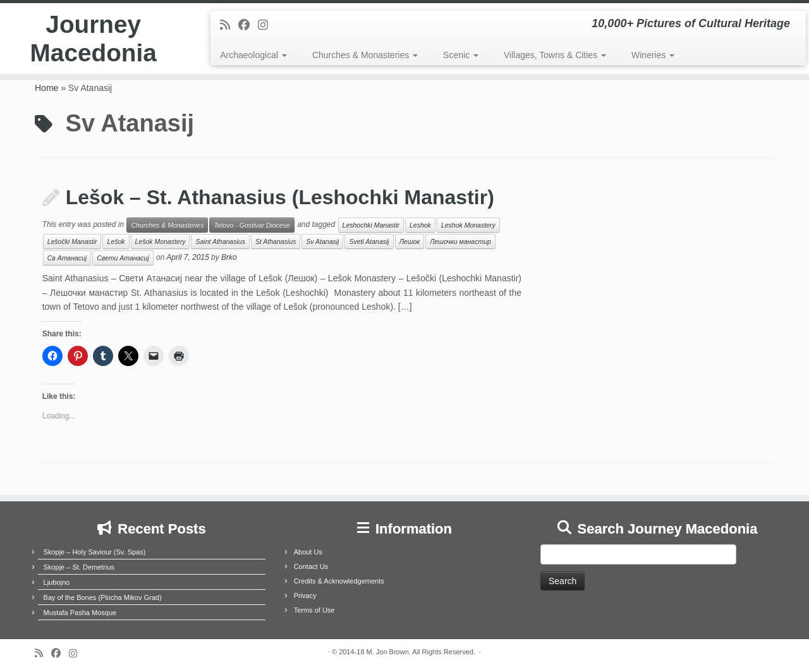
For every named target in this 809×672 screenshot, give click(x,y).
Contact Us (311, 566)
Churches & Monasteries (365, 55)
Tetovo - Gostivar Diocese (252, 225)
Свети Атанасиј (123, 258)
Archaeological (253, 55)
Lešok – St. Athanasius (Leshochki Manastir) (280, 197)
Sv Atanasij (322, 241)
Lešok (116, 241)
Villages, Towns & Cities (555, 55)
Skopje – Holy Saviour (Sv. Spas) (95, 552)
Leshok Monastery (468, 225)
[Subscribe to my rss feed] (229, 25)
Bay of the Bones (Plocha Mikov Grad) (103, 597)
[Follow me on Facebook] (248, 25)
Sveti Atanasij (369, 241)
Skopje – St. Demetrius (79, 567)
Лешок (410, 241)
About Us (308, 552)
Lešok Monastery (161, 241)
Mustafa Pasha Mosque (80, 613)
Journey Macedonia (93, 40)
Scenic (461, 55)
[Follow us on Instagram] (267, 25)
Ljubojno (57, 582)
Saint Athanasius (220, 241)
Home (46, 88)
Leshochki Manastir (371, 225)
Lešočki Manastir (72, 241)
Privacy (305, 596)
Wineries (653, 55)
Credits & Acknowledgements (339, 581)
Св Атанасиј (67, 258)
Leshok (420, 225)
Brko (229, 258)
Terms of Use (314, 610)
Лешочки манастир (460, 241)
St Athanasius (276, 241)
